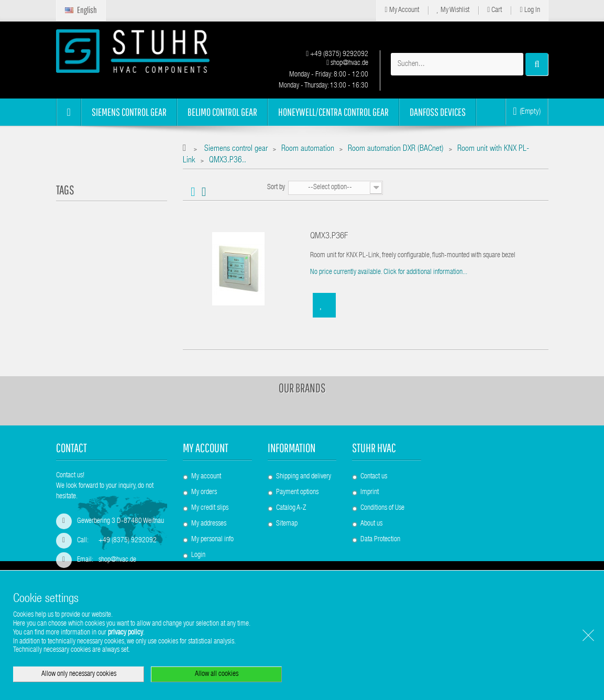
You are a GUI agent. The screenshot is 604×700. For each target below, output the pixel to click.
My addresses (209, 524)
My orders (204, 493)
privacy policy (125, 633)
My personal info (212, 540)
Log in (530, 10)
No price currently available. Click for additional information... (389, 272)
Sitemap (287, 524)
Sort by (276, 188)
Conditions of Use (382, 508)
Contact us (374, 477)
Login (198, 555)
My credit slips (210, 508)
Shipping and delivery (304, 477)
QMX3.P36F (329, 237)
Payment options (297, 493)
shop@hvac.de (347, 63)
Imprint (370, 493)
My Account (402, 10)
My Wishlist (453, 10)
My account (206, 448)
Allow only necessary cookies (79, 674)
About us (371, 524)
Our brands (302, 388)
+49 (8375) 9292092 (337, 54)
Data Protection (380, 540)
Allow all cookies (217, 674)
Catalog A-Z (291, 508)
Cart (495, 10)
